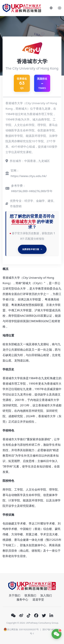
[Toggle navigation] (60, 8)
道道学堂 (38, 599)
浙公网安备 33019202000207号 (21, 629)
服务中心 (22, 599)
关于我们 (15, 595)
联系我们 (30, 595)
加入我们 (46, 595)
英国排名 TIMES (42, 83)
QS (22, 83)
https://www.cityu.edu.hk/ (29, 176)
